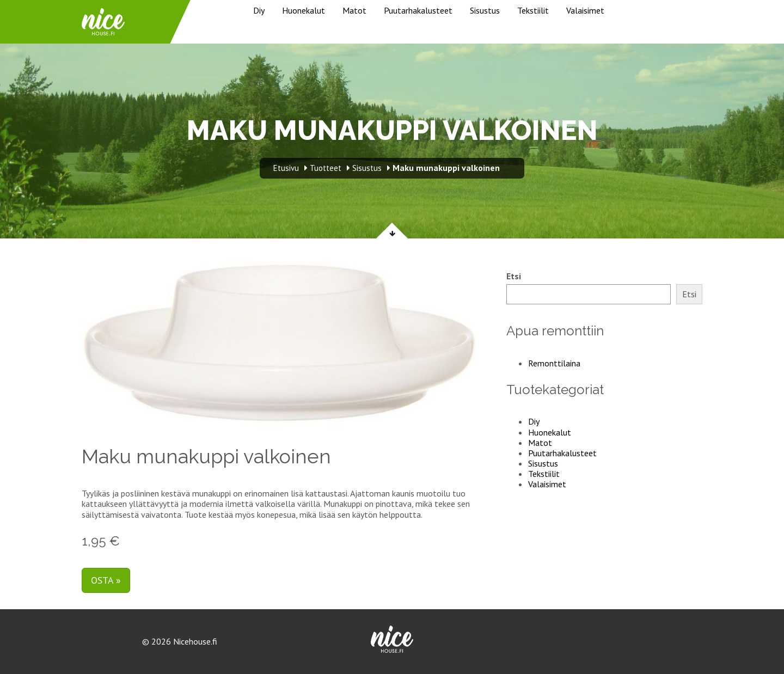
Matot (354, 10)
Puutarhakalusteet (418, 10)
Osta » (106, 580)
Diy (259, 10)
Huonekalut (304, 10)
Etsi (514, 276)
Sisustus (485, 10)
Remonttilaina (554, 363)
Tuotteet (326, 168)
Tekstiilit (533, 10)
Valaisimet (585, 10)
